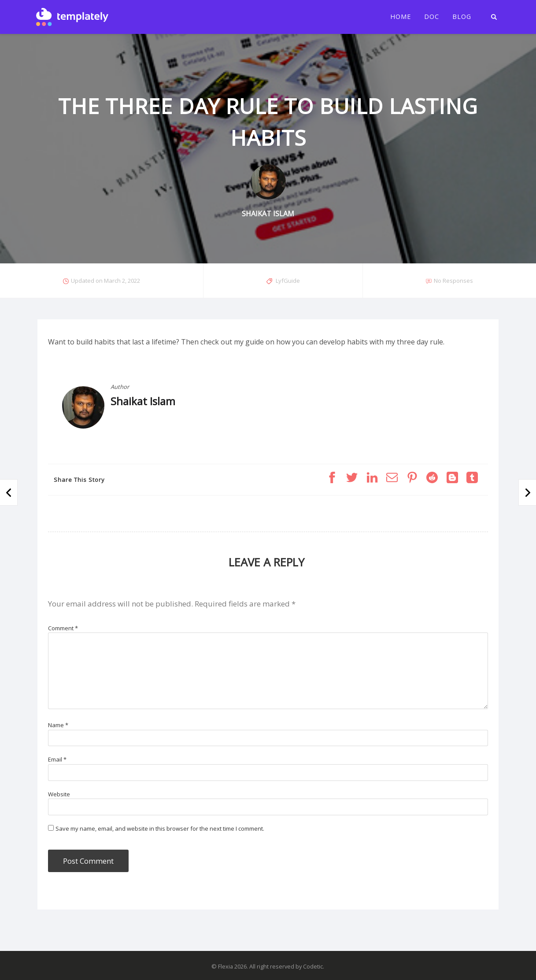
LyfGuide (288, 281)
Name (58, 725)
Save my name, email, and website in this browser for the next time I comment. (160, 828)
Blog (462, 17)
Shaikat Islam (143, 401)
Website (59, 794)
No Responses (453, 281)
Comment (63, 628)
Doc (432, 17)
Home (401, 17)
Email (57, 759)
